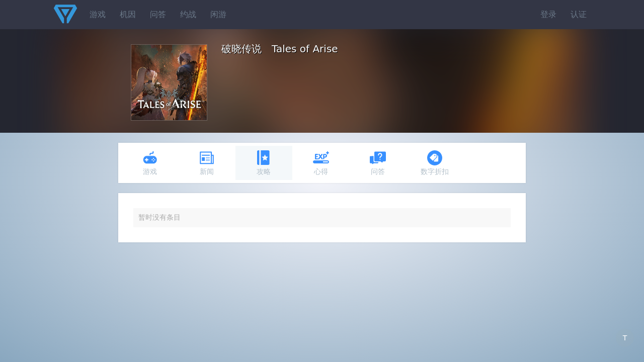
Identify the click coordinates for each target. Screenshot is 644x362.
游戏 (98, 14)
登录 (548, 14)
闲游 (218, 14)
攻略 (264, 163)
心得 (321, 163)
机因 (128, 14)
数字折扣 (435, 163)
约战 (188, 14)
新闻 (207, 163)
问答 (158, 14)
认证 (579, 14)
